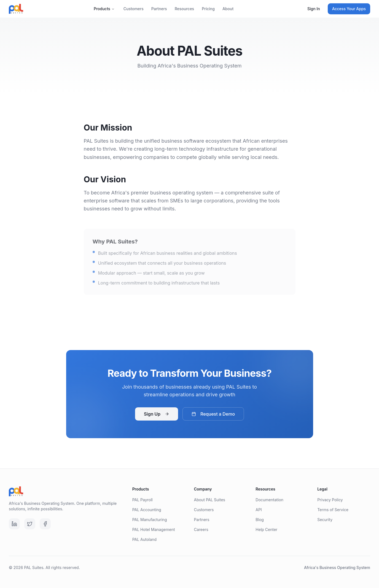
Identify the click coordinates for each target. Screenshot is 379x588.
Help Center (266, 529)
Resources (185, 9)
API (259, 510)
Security (325, 520)
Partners (159, 9)
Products (104, 9)
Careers (201, 529)
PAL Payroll (143, 500)
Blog (260, 520)
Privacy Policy (330, 500)
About (228, 9)
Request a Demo (213, 415)
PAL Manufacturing (150, 520)
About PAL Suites (209, 500)
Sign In (314, 9)
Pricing (208, 9)
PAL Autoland (144, 539)
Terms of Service (333, 510)
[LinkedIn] (14, 524)
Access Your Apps (349, 9)
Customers (134, 9)
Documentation (269, 500)
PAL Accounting (147, 510)
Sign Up (157, 415)
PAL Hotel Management (154, 529)
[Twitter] (30, 524)
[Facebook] (45, 524)
